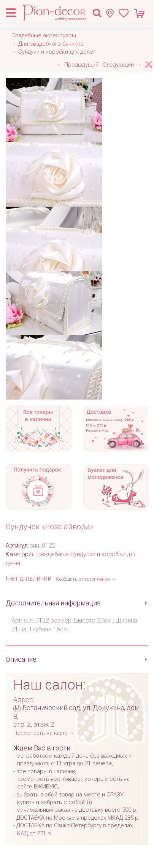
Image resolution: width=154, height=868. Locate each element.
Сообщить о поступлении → (86, 579)
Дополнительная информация (53, 603)
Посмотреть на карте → (44, 733)
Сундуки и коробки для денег (57, 52)
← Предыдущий (78, 65)
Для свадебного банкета (51, 44)
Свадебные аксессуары (44, 35)
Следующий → (122, 65)
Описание (21, 659)
